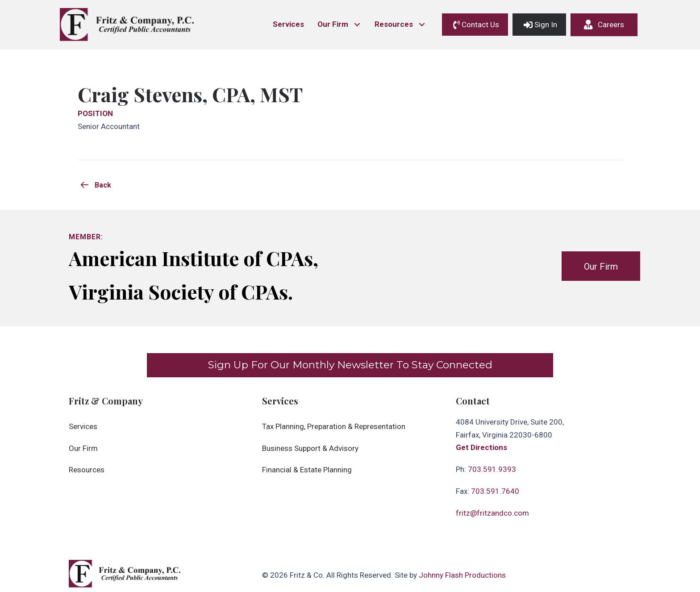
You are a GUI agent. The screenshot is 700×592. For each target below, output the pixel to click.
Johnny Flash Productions (462, 575)
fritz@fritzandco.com (492, 513)
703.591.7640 (495, 491)
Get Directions (481, 447)
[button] (357, 25)
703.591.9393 (492, 469)
